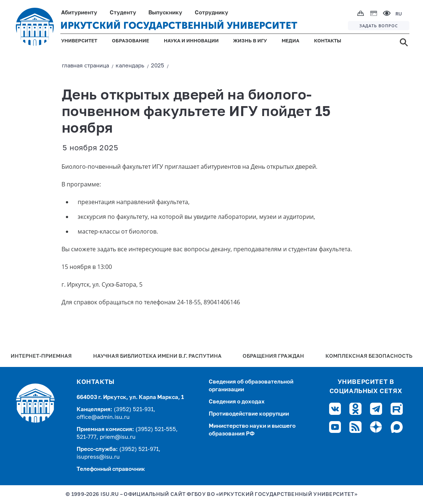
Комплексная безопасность (369, 356)
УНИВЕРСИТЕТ (79, 41)
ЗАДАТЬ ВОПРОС (379, 26)
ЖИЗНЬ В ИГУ (250, 41)
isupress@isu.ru (98, 457)
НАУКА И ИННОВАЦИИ (191, 41)
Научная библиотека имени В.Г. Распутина (157, 356)
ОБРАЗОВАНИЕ (131, 41)
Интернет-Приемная (41, 356)
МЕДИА (290, 41)
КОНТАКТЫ (328, 41)
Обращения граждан (273, 356)
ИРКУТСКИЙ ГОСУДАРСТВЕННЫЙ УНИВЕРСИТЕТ (179, 26)
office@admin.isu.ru (103, 417)
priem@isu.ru (118, 437)
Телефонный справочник (111, 469)
